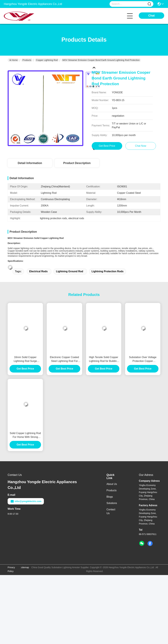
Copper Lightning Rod (47, 60)
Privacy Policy (11, 569)
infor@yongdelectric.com (26, 501)
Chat (151, 16)
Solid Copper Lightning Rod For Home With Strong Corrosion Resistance (25, 435)
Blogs (110, 497)
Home (14, 60)
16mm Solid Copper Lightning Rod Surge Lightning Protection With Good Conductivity (25, 359)
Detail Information (30, 163)
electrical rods (38, 271)
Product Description (77, 163)
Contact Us (111, 511)
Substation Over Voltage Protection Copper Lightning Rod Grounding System (143, 359)
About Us (112, 484)
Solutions (112, 503)
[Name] (149, 4)
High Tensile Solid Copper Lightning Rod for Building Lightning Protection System (104, 359)
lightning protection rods (108, 271)
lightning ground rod (70, 271)
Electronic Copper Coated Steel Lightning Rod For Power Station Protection (64, 359)
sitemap (25, 567)
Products (27, 60)
